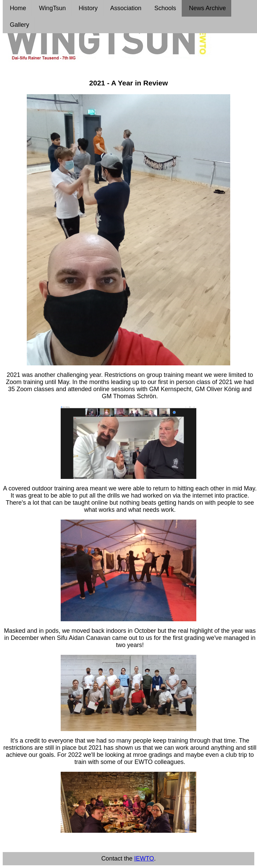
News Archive (206, 8)
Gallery (19, 25)
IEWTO (144, 859)
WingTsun (52, 8)
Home (17, 8)
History (87, 8)
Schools (164, 8)
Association (125, 8)
